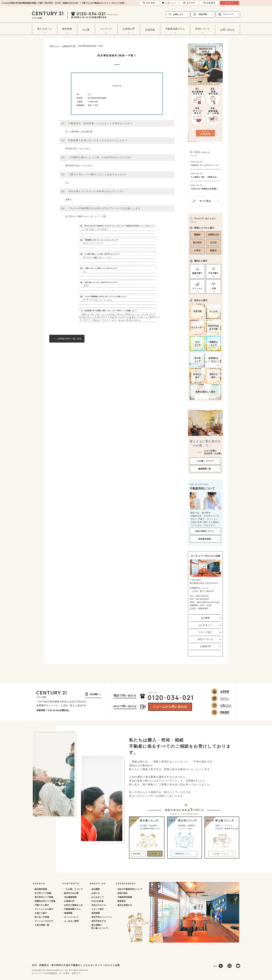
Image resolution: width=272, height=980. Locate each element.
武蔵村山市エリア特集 (45, 901)
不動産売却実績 (125, 897)
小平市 (197, 251)
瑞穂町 (197, 235)
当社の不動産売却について (130, 889)
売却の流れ (123, 893)
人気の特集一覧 (42, 925)
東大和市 (197, 243)
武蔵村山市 (213, 235)
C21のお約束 (97, 901)
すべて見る (205, 201)
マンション (197, 288)
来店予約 (203, 14)
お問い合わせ (227, 30)
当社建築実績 (70, 897)
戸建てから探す (42, 905)
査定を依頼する (125, 905)
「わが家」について (73, 889)
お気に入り (178, 14)
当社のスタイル (205, 639)
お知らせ (96, 893)
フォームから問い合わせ (170, 707)
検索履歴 (209, 3)
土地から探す (41, 913)
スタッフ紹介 (205, 632)
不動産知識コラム (72, 909)
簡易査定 (122, 901)
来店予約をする (99, 921)
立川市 (213, 243)
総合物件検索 (41, 889)
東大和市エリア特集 (44, 897)
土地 (214, 288)
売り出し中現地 (42, 917)
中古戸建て (214, 273)
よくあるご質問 (71, 921)
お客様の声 (205, 646)
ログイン (225, 698)
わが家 (86, 30)
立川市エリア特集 (43, 893)
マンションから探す (44, 909)
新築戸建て (197, 273)
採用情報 (96, 913)
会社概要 (205, 618)
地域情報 (68, 913)
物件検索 (137, 854)
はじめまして (205, 625)
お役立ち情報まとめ (73, 905)
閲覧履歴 (225, 712)
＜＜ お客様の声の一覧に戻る (67, 339)
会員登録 (150, 30)
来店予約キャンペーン (102, 917)
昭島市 (213, 251)
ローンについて (71, 917)
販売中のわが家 (71, 893)
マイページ (228, 14)
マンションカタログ (44, 921)
